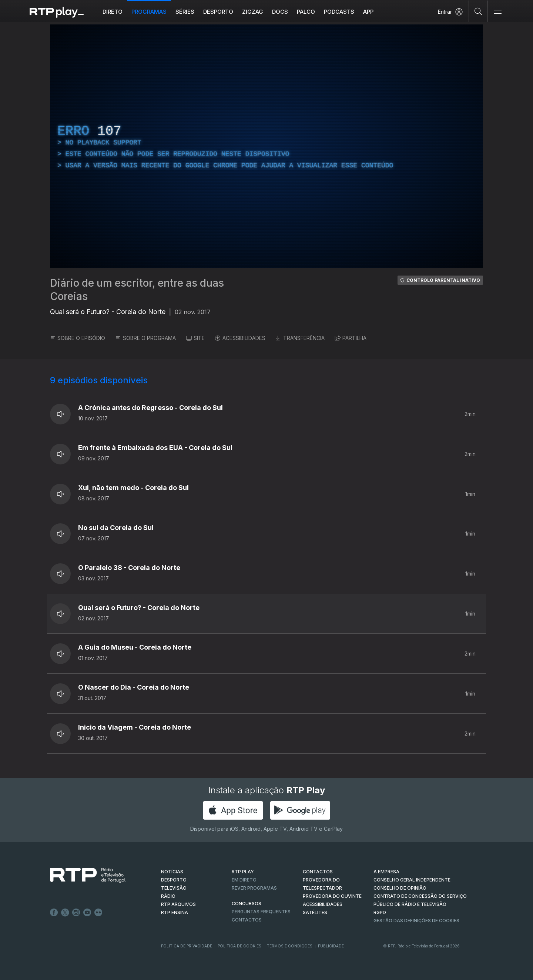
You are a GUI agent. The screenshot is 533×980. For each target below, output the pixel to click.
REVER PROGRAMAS (254, 888)
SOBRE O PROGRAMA (146, 338)
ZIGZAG (253, 12)
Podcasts (339, 12)
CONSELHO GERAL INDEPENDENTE (412, 880)
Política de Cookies (239, 946)
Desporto (218, 12)
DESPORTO (174, 880)
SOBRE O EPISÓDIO (78, 338)
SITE (195, 338)
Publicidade (331, 946)
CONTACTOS (318, 872)
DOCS (280, 12)
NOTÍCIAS (172, 872)
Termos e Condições (290, 946)
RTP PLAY (243, 872)
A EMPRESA (386, 872)
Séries (185, 12)
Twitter (65, 913)
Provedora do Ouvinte (332, 896)
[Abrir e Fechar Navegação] (497, 12)
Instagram (76, 913)
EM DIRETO (244, 880)
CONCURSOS (247, 904)
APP (368, 12)
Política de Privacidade (187, 946)
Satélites (315, 912)
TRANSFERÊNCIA (300, 338)
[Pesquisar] (478, 11)
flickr (98, 913)
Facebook (54, 913)
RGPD (380, 912)
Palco (306, 12)
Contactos (247, 920)
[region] (266, 146)
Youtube (87, 913)
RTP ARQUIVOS (178, 904)
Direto (113, 12)
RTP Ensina (175, 912)
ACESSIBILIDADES (240, 338)
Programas (149, 12)
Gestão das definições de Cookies (416, 921)
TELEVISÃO (174, 888)
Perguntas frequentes (261, 912)
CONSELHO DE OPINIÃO (400, 888)
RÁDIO (168, 896)
